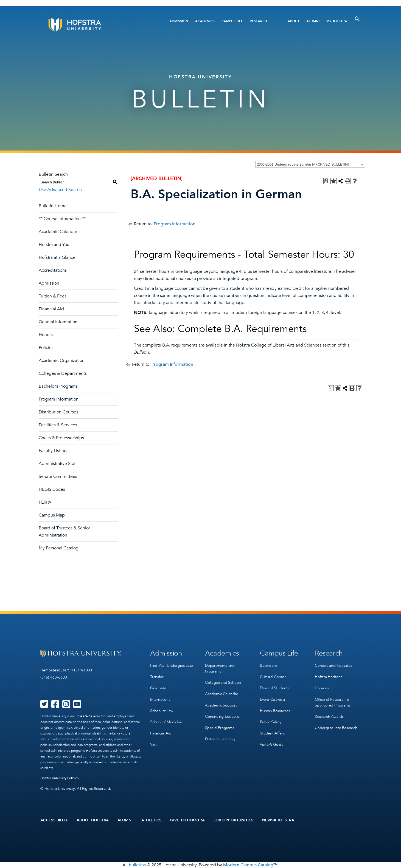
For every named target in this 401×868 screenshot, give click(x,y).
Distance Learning (220, 739)
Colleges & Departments (63, 373)
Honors (46, 335)
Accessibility (54, 820)
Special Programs (220, 727)
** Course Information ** (62, 219)
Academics (205, 21)
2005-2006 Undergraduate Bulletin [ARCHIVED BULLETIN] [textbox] (303, 164)
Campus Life (232, 21)
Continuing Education (223, 716)
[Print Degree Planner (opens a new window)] (326, 181)
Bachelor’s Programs (58, 386)
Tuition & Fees (53, 296)
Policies (46, 348)
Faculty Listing (53, 451)
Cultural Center (273, 677)
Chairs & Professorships (61, 438)
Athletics (151, 820)
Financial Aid (51, 309)
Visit (153, 744)
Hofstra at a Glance (57, 257)
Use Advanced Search (60, 190)
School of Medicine (166, 722)
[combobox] (310, 164)
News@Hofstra (278, 820)
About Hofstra (93, 820)
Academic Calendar (58, 232)
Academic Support (221, 705)
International (161, 699)
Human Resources (275, 710)
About (294, 21)
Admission (179, 21)
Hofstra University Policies (59, 778)
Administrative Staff (58, 464)
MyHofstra (337, 21)
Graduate (158, 688)
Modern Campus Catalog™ (250, 865)
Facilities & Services (58, 425)
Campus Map (52, 515)
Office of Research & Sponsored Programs (333, 702)
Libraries (322, 688)
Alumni (313, 21)
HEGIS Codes (52, 489)
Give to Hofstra (187, 820)
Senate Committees (58, 476)
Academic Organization (62, 361)
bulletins (137, 865)
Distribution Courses (58, 412)
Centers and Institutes (333, 666)
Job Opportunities (233, 820)
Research (258, 21)
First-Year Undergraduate (172, 666)
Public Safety (270, 722)
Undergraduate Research (336, 727)
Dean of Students (275, 688)
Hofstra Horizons (329, 677)
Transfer (157, 677)
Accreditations (53, 270)
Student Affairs (272, 733)
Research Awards (329, 716)
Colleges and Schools (223, 683)
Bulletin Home (53, 206)
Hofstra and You (54, 245)
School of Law (162, 710)
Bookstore (268, 666)
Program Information (59, 399)
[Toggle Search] (357, 19)
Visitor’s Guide (272, 744)
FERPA (45, 502)
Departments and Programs (220, 668)
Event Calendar (273, 699)
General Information (58, 322)
